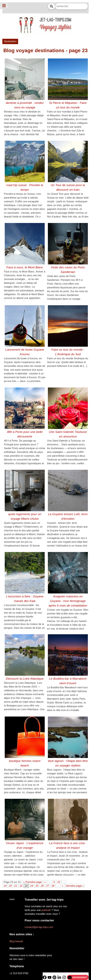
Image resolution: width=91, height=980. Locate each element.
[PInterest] (54, 977)
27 (48, 886)
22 (21, 886)
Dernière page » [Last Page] (75, 886)
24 (32, 886)
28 (53, 886)
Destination (10, 41)
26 (42, 886)
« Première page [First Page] (33, 882)
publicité (46, 910)
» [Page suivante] (63, 886)
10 (59, 882)
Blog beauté (16, 941)
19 (5, 886)
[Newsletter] (78, 977)
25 (37, 886)
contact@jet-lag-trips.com (39, 927)
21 (16, 886)
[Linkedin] (59, 977)
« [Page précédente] (45, 882)
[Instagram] (64, 977)
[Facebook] (45, 977)
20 (10, 886)
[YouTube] (50, 977)
